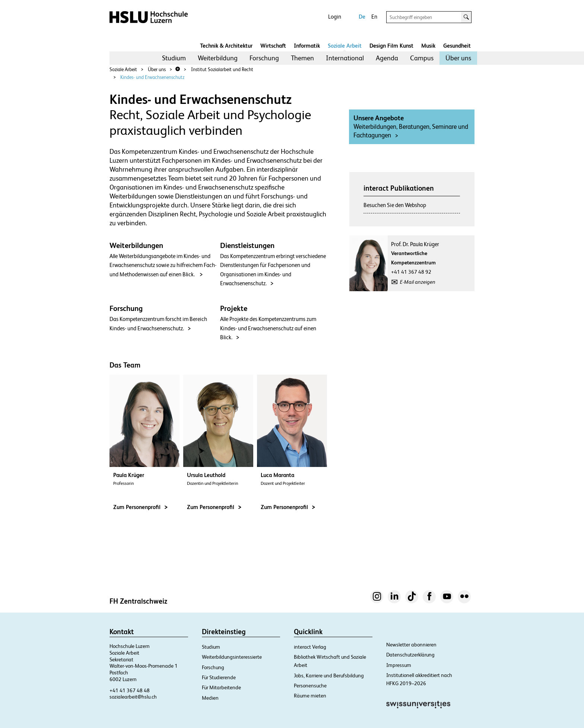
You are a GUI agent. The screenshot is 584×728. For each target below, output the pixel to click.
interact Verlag (310, 647)
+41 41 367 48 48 (130, 690)
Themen (302, 58)
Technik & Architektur (226, 46)
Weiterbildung (218, 58)
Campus (422, 58)
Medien (210, 698)
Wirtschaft (273, 46)
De (362, 17)
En (374, 17)
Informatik (307, 46)
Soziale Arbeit (345, 46)
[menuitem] (174, 58)
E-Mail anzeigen (418, 282)
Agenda (387, 58)
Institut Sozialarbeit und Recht (222, 69)
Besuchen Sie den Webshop (395, 205)
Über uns (458, 58)
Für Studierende (219, 677)
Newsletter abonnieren (411, 645)
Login (335, 17)
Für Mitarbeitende (221, 687)
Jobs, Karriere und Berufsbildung (329, 675)
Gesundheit (457, 46)
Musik (428, 46)
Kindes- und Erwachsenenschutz (152, 77)
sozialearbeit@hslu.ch (133, 697)
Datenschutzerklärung (410, 655)
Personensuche (310, 686)
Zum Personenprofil (140, 507)
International (345, 58)
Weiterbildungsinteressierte (232, 657)
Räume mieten (310, 696)
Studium (174, 58)
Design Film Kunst (391, 46)
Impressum (399, 665)
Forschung (264, 58)
